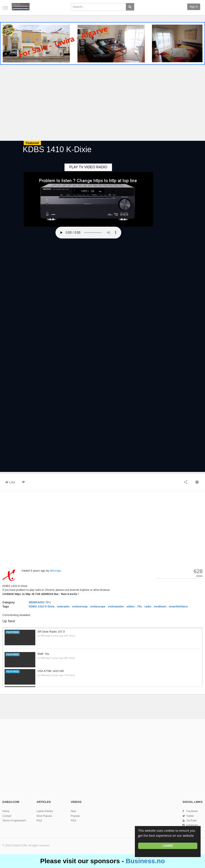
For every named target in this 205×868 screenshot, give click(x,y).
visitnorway (80, 606)
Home (6, 811)
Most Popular (44, 816)
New (73, 811)
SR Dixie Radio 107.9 (51, 632)
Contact (7, 816)
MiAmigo (56, 571)
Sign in (194, 7)
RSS (39, 821)
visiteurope (98, 606)
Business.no (145, 861)
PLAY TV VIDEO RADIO (88, 167)
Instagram (192, 825)
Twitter (190, 816)
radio (148, 606)
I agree (168, 846)
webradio (63, 606)
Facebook (192, 811)
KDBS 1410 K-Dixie (42, 606)
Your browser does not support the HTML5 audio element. (88, 233)
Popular (75, 816)
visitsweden (116, 606)
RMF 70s (43, 654)
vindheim (160, 606)
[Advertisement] (102, 104)
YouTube (192, 821)
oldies (131, 606)
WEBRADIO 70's (40, 602)
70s (139, 606)
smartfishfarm (178, 606)
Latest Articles (45, 811)
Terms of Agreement (14, 821)
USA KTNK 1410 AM (51, 671)
